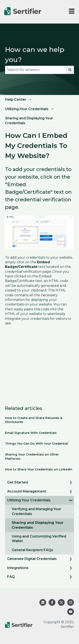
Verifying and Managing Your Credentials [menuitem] (37, 511)
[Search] (70, 70)
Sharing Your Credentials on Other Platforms (32, 457)
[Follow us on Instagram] (71, 602)
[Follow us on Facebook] (52, 602)
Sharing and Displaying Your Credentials (29, 121)
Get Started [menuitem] (17, 482)
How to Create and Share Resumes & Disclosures (34, 420)
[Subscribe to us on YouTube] (71, 612)
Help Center (16, 99)
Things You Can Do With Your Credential (37, 444)
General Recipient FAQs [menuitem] (32, 550)
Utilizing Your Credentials (27, 109)
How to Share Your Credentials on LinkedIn (39, 469)
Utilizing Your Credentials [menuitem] (29, 500)
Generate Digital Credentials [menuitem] (32, 559)
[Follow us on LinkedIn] (43, 602)
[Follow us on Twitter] (61, 602)
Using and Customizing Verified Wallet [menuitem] (39, 539)
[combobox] (35, 70)
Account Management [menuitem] (27, 491)
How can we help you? (35, 55)
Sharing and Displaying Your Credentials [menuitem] (38, 525)
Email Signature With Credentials (31, 433)
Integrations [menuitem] (18, 568)
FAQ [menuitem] (11, 577)
